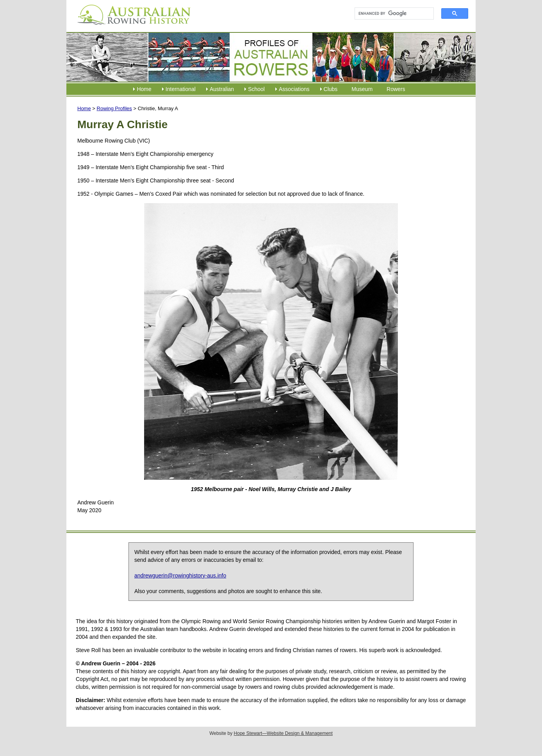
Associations (294, 89)
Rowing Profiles (114, 108)
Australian (222, 89)
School (256, 89)
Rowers (396, 89)
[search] (391, 14)
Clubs (331, 89)
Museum (362, 89)
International (181, 89)
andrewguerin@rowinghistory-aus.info (180, 575)
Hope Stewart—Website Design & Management (283, 733)
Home (144, 89)
